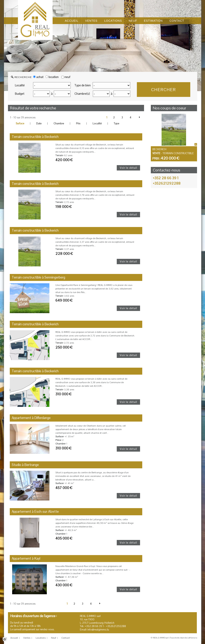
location (52, 77)
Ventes (27, 638)
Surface (20, 123)
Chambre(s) (82, 94)
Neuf (53, 638)
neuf (67, 77)
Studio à (25, 465)
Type (116, 123)
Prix (78, 123)
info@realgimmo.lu (98, 630)
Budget (20, 94)
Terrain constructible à (35, 137)
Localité (20, 85)
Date (39, 123)
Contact (66, 638)
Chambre (59, 123)
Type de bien (82, 85)
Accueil (14, 638)
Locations (41, 638)
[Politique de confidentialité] (5, 639)
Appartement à (31, 418)
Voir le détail (128, 168)
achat (38, 77)
